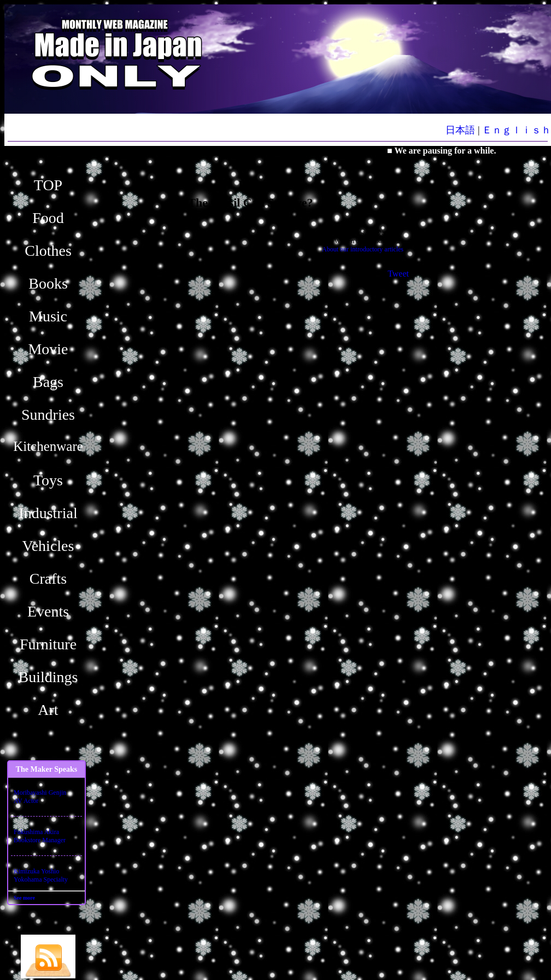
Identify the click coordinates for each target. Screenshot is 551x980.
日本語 (460, 130)
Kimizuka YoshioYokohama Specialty (41, 875)
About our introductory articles (363, 249)
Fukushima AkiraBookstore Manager (40, 836)
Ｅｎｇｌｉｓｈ (517, 130)
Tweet (398, 274)
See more (24, 898)
